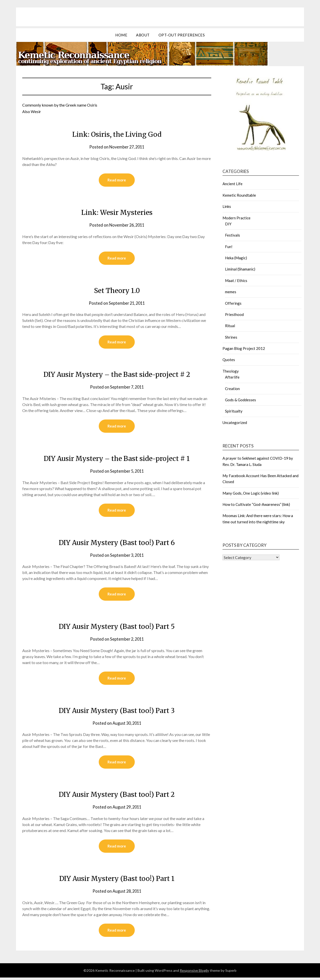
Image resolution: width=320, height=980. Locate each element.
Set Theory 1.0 (117, 291)
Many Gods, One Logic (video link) (251, 493)
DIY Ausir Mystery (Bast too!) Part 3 (117, 712)
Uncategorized (235, 422)
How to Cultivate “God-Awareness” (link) (256, 504)
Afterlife (232, 377)
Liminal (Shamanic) (240, 269)
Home (121, 35)
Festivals (232, 235)
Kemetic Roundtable (239, 195)
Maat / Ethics (236, 280)
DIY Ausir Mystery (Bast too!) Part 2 (117, 796)
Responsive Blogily (194, 973)
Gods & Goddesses (240, 400)
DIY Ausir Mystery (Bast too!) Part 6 (117, 544)
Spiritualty (234, 411)
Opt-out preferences (182, 35)
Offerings (233, 303)
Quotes (229, 360)
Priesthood (234, 314)
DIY (228, 224)
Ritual (230, 326)
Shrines (231, 337)
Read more (117, 180)
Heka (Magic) (236, 258)
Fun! (229, 247)
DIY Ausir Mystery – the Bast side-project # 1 (117, 459)
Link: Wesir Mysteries (117, 212)
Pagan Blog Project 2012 (244, 348)
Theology (231, 371)
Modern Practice (236, 218)
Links (227, 206)
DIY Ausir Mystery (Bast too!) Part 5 (117, 628)
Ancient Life (232, 184)
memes (231, 292)
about (143, 35)
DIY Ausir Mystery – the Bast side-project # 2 (117, 375)
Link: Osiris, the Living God (117, 134)
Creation (232, 389)
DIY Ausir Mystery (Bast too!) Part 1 (117, 880)
